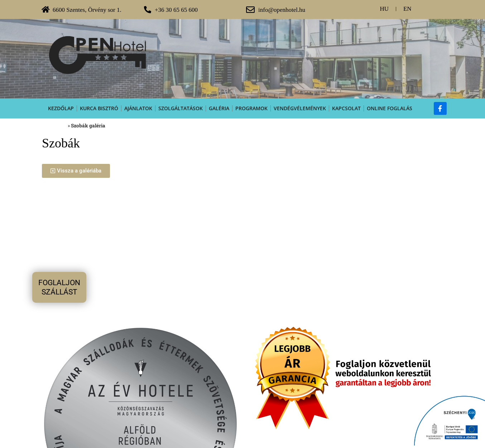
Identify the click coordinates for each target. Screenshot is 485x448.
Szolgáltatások (181, 108)
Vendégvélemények (300, 108)
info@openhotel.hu (282, 10)
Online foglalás (390, 108)
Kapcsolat (346, 108)
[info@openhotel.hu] (250, 10)
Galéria (219, 108)
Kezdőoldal (54, 126)
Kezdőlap (61, 108)
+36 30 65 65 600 (176, 10)
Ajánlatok (138, 108)
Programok (251, 108)
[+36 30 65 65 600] (148, 10)
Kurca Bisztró (99, 108)
